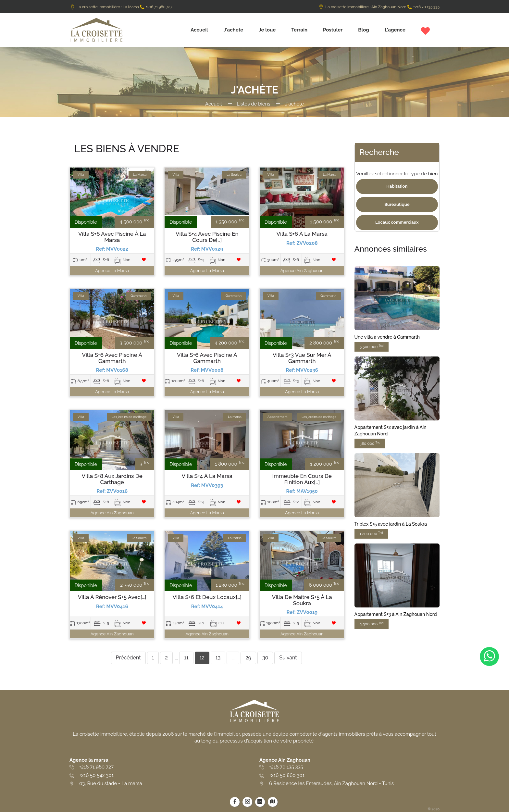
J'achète (234, 30)
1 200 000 (371, 534)
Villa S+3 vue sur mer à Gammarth (302, 358)
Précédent (128, 658)
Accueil (199, 30)
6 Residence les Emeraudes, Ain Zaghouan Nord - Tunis (331, 783)
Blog (364, 30)
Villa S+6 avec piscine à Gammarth (112, 358)
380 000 (370, 443)
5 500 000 (372, 347)
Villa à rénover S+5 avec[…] (112, 597)
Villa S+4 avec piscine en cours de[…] (207, 237)
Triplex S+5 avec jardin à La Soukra (391, 524)
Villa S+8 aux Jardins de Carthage (112, 479)
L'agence (395, 30)
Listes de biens (253, 104)
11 (186, 658)
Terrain (299, 30)
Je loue (267, 30)
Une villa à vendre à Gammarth (387, 337)
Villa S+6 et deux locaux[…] (207, 597)
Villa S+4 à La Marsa (207, 476)
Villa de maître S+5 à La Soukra (302, 600)
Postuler (333, 30)
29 (248, 658)
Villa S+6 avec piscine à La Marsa (112, 237)
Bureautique (397, 204)
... (233, 658)
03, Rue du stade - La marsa (111, 783)
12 (202, 658)
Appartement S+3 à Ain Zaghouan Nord (396, 614)
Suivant (288, 658)
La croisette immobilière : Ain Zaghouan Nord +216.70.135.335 (379, 7)
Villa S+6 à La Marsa (302, 234)
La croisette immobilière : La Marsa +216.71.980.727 (121, 7)
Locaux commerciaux (397, 222)
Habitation (397, 186)
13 (218, 658)
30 (265, 658)
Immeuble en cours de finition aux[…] (302, 479)
